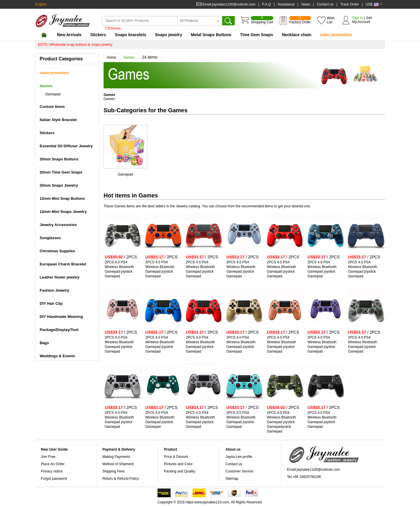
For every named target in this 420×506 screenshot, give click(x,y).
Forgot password (54, 479)
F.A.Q (267, 4)
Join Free (48, 457)
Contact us (325, 4)
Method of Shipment (118, 464)
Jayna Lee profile (239, 457)
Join (369, 18)
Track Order (350, 4)
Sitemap (232, 479)
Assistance (286, 4)
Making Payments (116, 457)
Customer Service (239, 471)
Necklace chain (296, 35)
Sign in (357, 18)
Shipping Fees (114, 471)
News (306, 4)
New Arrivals (69, 35)
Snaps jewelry (168, 35)
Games (131, 58)
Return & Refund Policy (121, 479)
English (41, 4)
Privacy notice (52, 471)
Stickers (98, 35)
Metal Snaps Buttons (211, 35)
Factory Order (300, 20)
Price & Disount (176, 457)
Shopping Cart (262, 20)
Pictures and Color (178, 464)
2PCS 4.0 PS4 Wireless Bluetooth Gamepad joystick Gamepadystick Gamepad (281, 422)
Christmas (113, 28)
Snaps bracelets (131, 35)
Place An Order (53, 464)
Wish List (331, 20)
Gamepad (126, 174)
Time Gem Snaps (257, 35)
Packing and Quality (180, 471)
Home (113, 58)
